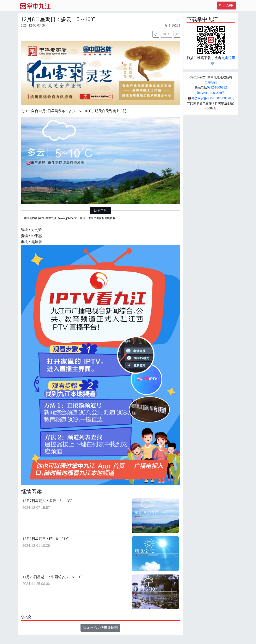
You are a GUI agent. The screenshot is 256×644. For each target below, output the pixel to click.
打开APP (226, 5)
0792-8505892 (217, 87)
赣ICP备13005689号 (211, 93)
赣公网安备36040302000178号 (211, 98)
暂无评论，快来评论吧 (100, 628)
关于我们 (211, 83)
